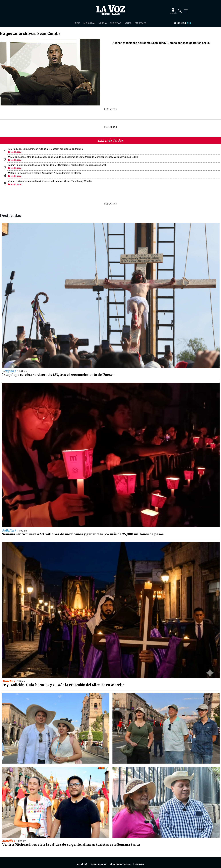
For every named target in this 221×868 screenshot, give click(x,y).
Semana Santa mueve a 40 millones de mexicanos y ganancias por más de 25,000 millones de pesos (83, 534)
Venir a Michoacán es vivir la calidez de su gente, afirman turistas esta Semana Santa (71, 844)
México (128, 23)
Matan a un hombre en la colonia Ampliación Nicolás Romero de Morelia (45, 173)
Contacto (140, 864)
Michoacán (89, 23)
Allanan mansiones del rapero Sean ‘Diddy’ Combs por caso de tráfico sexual (162, 43)
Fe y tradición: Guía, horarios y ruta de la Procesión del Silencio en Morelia (45, 149)
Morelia (103, 23)
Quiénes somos (98, 864)
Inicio (77, 23)
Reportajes (141, 23)
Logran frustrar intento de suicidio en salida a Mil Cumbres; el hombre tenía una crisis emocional (57, 165)
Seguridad (116, 23)
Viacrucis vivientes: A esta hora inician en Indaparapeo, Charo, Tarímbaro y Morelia (50, 181)
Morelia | (9, 681)
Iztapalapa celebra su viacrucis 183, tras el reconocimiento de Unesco (58, 375)
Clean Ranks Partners (121, 864)
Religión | (9, 371)
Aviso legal (82, 864)
